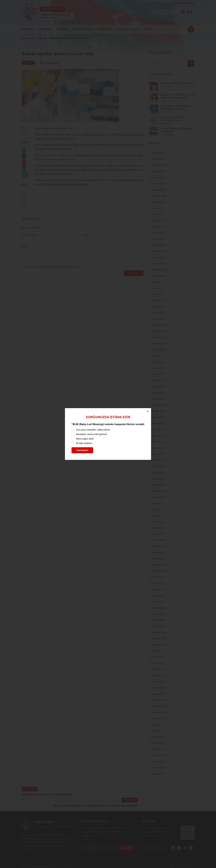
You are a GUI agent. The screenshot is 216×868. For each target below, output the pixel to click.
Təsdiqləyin (82, 450)
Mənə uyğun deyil (85, 439)
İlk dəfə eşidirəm (84, 443)
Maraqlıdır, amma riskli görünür (92, 434)
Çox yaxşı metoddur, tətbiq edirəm (93, 430)
